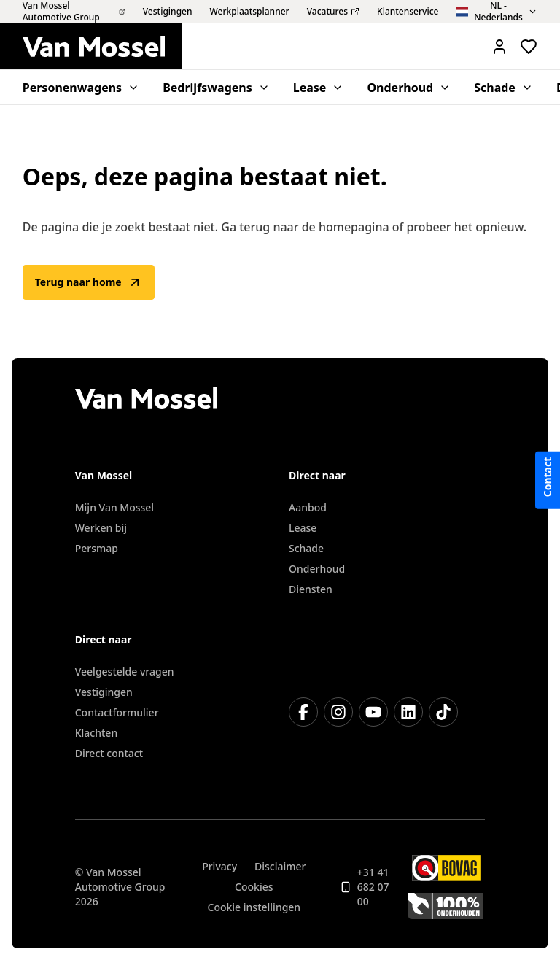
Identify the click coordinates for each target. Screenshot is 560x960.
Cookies (254, 887)
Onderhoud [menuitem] (409, 88)
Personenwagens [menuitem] (81, 88)
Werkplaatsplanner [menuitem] (250, 12)
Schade (306, 548)
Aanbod (308, 507)
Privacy (219, 866)
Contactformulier (117, 712)
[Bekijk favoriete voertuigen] (529, 47)
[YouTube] (373, 712)
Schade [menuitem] (503, 88)
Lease (303, 528)
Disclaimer (280, 866)
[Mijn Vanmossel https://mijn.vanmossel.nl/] (499, 47)
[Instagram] (338, 712)
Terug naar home (89, 282)
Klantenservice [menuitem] (408, 12)
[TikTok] (443, 712)
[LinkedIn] (408, 712)
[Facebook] (303, 712)
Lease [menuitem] (319, 88)
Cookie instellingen (254, 907)
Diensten (311, 589)
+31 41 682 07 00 (365, 887)
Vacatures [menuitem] (333, 12)
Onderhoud (317, 569)
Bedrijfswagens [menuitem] (216, 88)
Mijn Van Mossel (114, 507)
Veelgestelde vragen (125, 671)
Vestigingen (104, 692)
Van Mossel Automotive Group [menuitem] (74, 12)
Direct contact (109, 753)
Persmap (97, 548)
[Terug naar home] (102, 47)
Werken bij (101, 528)
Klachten (96, 733)
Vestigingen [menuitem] (168, 12)
